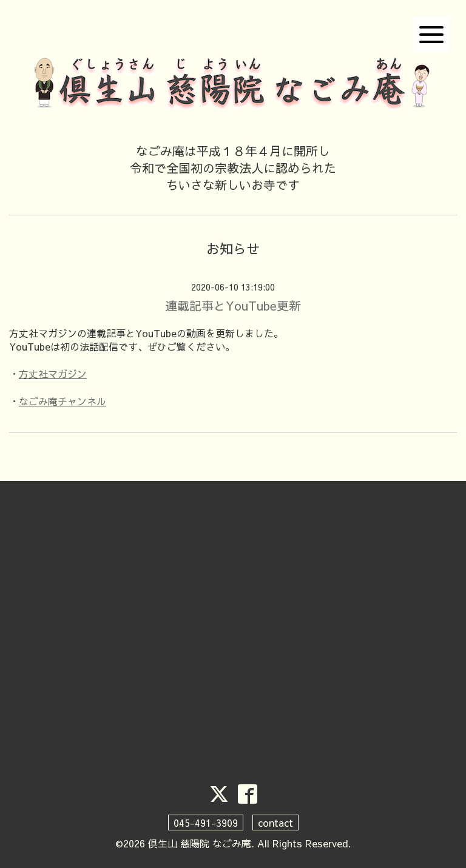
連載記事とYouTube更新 (233, 305)
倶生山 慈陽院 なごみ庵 (200, 843)
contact (275, 823)
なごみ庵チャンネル (62, 401)
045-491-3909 (206, 823)
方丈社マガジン (53, 374)
